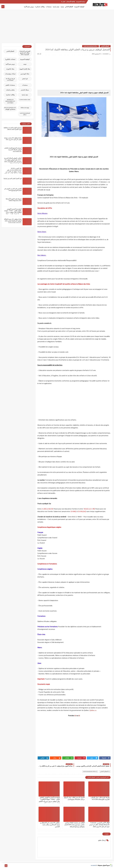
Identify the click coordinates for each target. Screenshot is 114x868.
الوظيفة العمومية (79, 7)
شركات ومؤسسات (10, 74)
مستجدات (49, 7)
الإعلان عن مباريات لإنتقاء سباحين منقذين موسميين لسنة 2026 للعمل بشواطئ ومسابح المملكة (74, 825)
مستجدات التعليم (10, 85)
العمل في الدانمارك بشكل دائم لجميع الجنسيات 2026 (25, 53)
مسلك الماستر (25, 90)
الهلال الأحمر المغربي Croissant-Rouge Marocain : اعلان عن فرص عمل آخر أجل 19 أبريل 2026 (99, 825)
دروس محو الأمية (29, 7)
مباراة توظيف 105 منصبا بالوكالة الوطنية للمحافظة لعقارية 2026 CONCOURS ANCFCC (13, 221)
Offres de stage (25, 108)
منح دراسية (56, 7)
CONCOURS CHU (25, 100)
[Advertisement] (57, 27)
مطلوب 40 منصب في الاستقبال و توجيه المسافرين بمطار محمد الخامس (50, 825)
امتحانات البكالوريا (10, 59)
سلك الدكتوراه (10, 69)
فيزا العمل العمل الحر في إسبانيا (13, 179)
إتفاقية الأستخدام (71, 2)
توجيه (62, 7)
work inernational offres (90, 46)
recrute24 (94, 865)
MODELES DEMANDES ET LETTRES (10, 101)
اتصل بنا (63, 2)
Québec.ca (93, 710)
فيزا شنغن (25, 79)
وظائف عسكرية (40, 7)
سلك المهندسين (25, 74)
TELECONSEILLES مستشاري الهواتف (10, 108)
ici (75, 716)
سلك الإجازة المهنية (25, 69)
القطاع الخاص (69, 7)
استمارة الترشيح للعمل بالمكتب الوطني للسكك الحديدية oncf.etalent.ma (13, 150)
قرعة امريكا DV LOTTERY (10, 79)
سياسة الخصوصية (81, 2)
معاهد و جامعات (10, 90)
